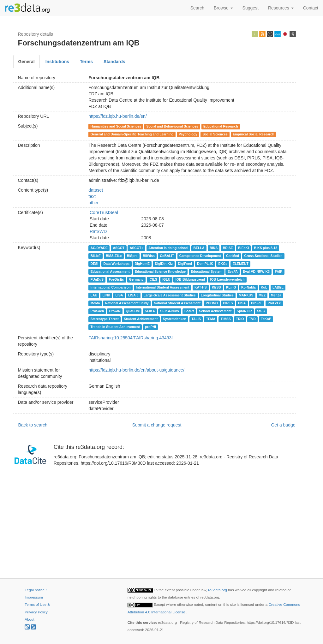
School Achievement (215, 311)
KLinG (231, 287)
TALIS (196, 319)
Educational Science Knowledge (160, 271)
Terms (86, 62)
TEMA (211, 319)
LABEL (278, 287)
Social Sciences (215, 134)
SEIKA (150, 311)
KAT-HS (200, 287)
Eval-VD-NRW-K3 (256, 271)
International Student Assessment (162, 287)
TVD (252, 319)
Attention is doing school (168, 248)
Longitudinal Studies (217, 295)
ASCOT (119, 248)
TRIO (240, 319)
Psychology (188, 134)
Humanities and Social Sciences (116, 126)
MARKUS (246, 295)
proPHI (151, 327)
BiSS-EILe (114, 256)
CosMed (233, 256)
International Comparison (111, 287)
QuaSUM (133, 311)
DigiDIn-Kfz (164, 264)
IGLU (166, 279)
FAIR (279, 271)
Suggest (251, 8)
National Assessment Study (127, 303)
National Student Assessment (177, 303)
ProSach (97, 311)
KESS (216, 287)
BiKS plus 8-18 (266, 248)
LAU (94, 295)
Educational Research (221, 126)
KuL (264, 287)
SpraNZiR (244, 311)
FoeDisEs (116, 279)
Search (197, 8)
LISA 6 (133, 295)
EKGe (223, 264)
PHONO (212, 303)
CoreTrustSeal (104, 212)
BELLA (199, 248)
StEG (261, 311)
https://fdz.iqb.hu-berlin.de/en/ (117, 116)
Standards (114, 62)
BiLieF (96, 256)
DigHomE (142, 264)
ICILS (153, 279)
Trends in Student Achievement (115, 327)
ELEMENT (241, 264)
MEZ (262, 295)
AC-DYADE (99, 248)
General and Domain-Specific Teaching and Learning (132, 134)
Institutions (57, 62)
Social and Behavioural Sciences (172, 126)
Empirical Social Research (253, 134)
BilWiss (149, 256)
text (92, 196)
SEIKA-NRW (170, 311)
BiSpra (132, 256)
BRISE (228, 248)
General (27, 62)
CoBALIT (167, 256)
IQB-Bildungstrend (190, 279)
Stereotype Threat (105, 319)
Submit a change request (157, 425)
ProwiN (115, 311)
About (29, 619)
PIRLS (228, 303)
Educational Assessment (110, 271)
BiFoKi (243, 248)
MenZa (276, 295)
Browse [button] (223, 8)
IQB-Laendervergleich (227, 279)
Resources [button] (281, 8)
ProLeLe (274, 303)
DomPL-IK (205, 264)
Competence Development (200, 256)
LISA (119, 295)
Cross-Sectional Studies (263, 256)
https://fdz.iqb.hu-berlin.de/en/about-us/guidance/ (136, 370)
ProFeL (257, 303)
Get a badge (283, 425)
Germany (136, 279)
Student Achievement (141, 319)
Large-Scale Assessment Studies (170, 295)
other (93, 203)
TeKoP (266, 319)
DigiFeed (185, 264)
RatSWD (98, 231)
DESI (95, 264)
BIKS (214, 248)
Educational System (206, 271)
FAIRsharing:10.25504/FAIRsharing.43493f (131, 338)
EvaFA (233, 271)
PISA (242, 303)
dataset (96, 190)
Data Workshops (117, 264)
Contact (311, 8)
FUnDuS (97, 279)
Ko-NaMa (248, 287)
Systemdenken (175, 319)
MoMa (95, 303)
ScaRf (189, 311)
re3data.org (218, 590)
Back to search (33, 425)
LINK (107, 295)
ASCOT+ (137, 248)
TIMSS (226, 319)
